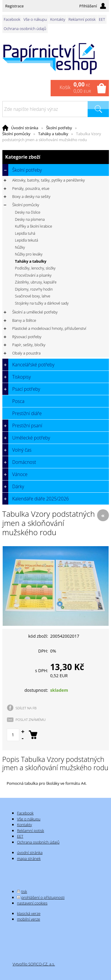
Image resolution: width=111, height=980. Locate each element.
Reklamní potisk (82, 19)
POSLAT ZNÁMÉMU (31, 719)
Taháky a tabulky (53, 134)
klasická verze (29, 913)
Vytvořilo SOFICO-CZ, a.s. (34, 964)
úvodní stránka (30, 853)
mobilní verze (28, 919)
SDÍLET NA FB (26, 708)
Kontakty (58, 19)
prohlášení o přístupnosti (43, 897)
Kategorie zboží (56, 157)
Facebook (12, 19)
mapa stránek (29, 858)
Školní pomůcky (16, 134)
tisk (24, 891)
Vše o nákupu (35, 19)
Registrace (15, 6)
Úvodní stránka (25, 128)
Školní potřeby (59, 128)
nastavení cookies (32, 903)
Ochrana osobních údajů (25, 29)
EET (102, 19)
